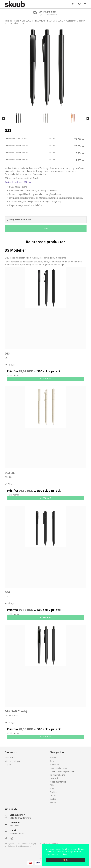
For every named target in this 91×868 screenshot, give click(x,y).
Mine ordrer (10, 758)
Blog (52, 789)
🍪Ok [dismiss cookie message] (66, 860)
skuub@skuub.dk (17, 833)
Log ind (8, 764)
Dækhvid (54, 778)
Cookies (53, 792)
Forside (53, 758)
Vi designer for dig (58, 782)
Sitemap (53, 802)
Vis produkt (46, 379)
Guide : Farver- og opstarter (62, 771)
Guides (53, 799)
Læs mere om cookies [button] (57, 854)
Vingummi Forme (57, 775)
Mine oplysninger (12, 761)
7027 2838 (14, 826)
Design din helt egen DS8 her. (18, 182)
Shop (52, 761)
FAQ (52, 785)
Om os (53, 796)
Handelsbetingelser (58, 768)
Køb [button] (46, 229)
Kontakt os (55, 764)
